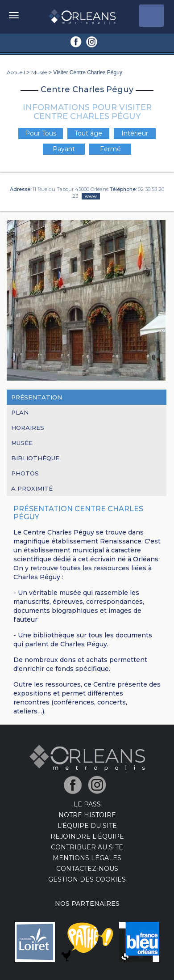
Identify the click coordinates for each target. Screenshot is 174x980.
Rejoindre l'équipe (87, 836)
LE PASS (87, 804)
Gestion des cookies (87, 879)
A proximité (32, 488)
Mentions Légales (87, 858)
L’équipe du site (87, 826)
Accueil (16, 72)
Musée (39, 72)
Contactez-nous (87, 869)
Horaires (28, 428)
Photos (25, 473)
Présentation (37, 397)
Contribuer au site (87, 847)
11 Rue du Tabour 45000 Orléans (70, 189)
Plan (20, 412)
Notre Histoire (87, 815)
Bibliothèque (35, 458)
